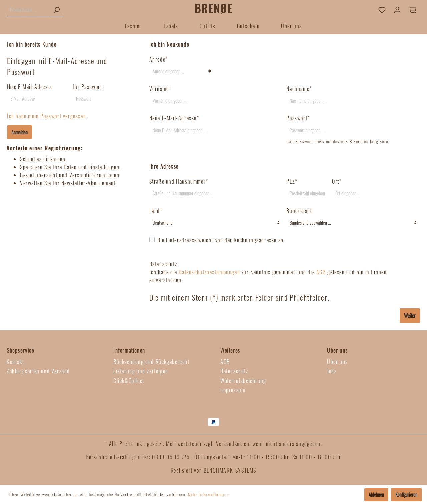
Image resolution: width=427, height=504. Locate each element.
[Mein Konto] (397, 10)
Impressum (233, 390)
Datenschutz (234, 371)
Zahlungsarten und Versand (38, 371)
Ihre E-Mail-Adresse (30, 87)
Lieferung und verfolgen (141, 371)
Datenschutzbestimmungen (209, 272)
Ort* (337, 181)
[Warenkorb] (413, 10)
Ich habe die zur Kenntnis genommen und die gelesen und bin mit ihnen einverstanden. (268, 276)
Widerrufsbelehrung (243, 381)
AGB (321, 272)
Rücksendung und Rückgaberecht (151, 362)
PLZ (292, 181)
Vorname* (161, 89)
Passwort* (298, 118)
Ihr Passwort (87, 87)
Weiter (410, 316)
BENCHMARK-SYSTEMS (230, 470)
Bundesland (300, 211)
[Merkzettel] (382, 10)
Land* (156, 211)
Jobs (332, 371)
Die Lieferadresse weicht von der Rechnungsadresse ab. (221, 240)
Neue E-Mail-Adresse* (174, 118)
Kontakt (15, 362)
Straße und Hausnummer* (179, 181)
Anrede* (159, 59)
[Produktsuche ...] (28, 10)
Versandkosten (233, 444)
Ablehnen (376, 494)
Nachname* (299, 89)
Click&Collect (129, 381)
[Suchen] (56, 10)
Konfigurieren (406, 494)
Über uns (337, 362)
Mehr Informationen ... (209, 494)
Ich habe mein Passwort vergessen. (47, 116)
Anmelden (20, 132)
